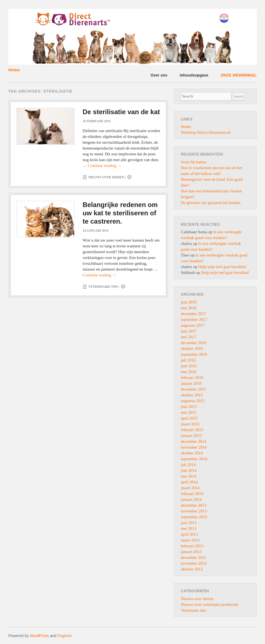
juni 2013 (189, 523)
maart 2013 (190, 540)
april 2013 (189, 534)
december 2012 (194, 557)
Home (14, 70)
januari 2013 (191, 552)
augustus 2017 (193, 325)
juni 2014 (189, 470)
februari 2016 (192, 378)
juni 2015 (189, 407)
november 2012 (194, 563)
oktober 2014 (192, 453)
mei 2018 (189, 308)
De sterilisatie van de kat (121, 112)
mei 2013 (189, 528)
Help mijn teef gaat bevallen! (222, 267)
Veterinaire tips (103, 287)
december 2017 (194, 314)
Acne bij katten (194, 162)
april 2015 (189, 418)
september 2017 (194, 320)
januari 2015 (191, 436)
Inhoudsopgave (194, 75)
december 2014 (194, 441)
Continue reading (105, 166)
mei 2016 (189, 372)
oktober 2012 (192, 569)
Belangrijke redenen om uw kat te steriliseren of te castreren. (120, 213)
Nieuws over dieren (106, 177)
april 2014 (189, 482)
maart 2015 (190, 424)
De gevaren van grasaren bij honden (211, 203)
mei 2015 (189, 412)
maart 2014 (190, 488)
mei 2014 (189, 476)
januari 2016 (191, 383)
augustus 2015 (193, 401)
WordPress (39, 636)
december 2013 (194, 505)
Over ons (159, 75)
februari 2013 (192, 546)
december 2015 (194, 389)
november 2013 (194, 511)
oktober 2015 (192, 395)
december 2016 (194, 343)
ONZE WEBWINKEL (239, 75)
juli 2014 (188, 465)
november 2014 (194, 447)
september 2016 (194, 354)
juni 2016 (189, 366)
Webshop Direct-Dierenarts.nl (206, 132)
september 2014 (194, 459)
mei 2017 (189, 337)
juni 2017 (189, 331)
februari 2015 (192, 430)
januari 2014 (191, 499)
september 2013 (194, 517)
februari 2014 (192, 494)
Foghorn (65, 636)
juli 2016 (188, 360)
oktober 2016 (192, 349)
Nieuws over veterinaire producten (210, 604)
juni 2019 (189, 302)
